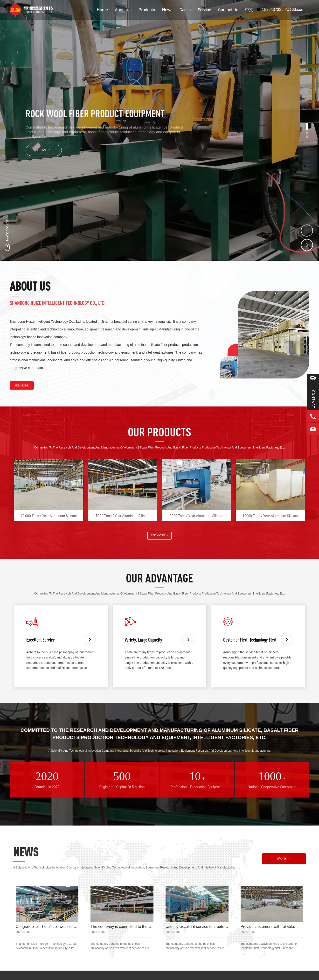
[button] (307, 126)
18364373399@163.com (283, 10)
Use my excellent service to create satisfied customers (195, 929)
